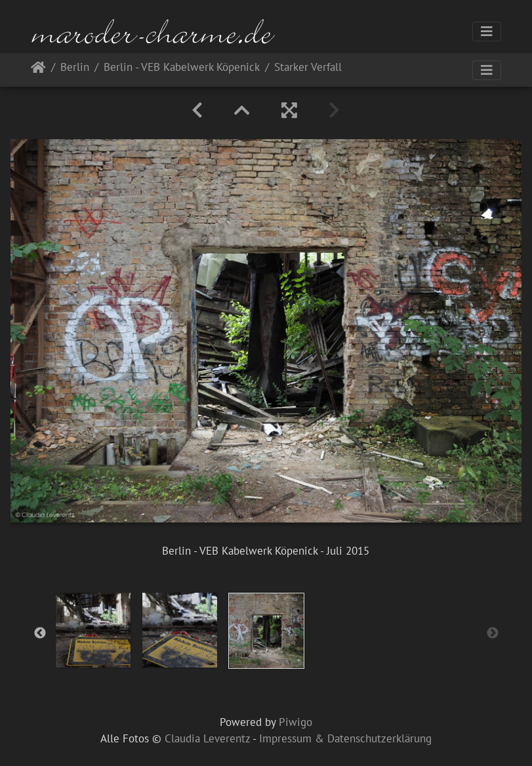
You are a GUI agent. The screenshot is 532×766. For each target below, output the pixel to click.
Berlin (75, 68)
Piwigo (296, 722)
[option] (93, 630)
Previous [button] (40, 633)
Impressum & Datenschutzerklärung (345, 738)
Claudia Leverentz (207, 738)
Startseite (38, 70)
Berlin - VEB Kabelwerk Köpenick (182, 68)
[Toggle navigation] (487, 32)
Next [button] (493, 633)
